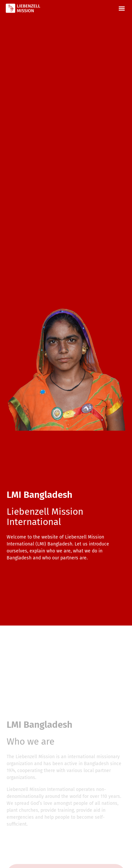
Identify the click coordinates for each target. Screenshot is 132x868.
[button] (122, 8)
